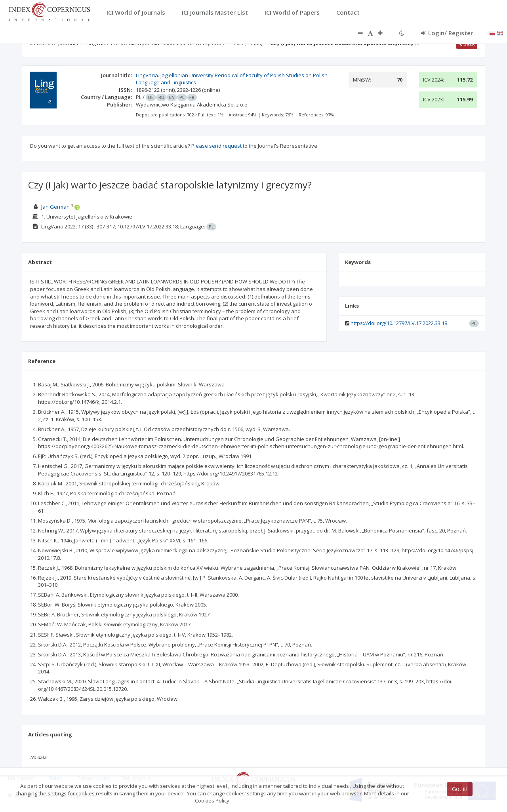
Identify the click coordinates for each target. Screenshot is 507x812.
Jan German (55, 207)
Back (467, 44)
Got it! (460, 789)
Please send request (216, 146)
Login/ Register (447, 33)
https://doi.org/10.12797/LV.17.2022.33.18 (399, 323)
